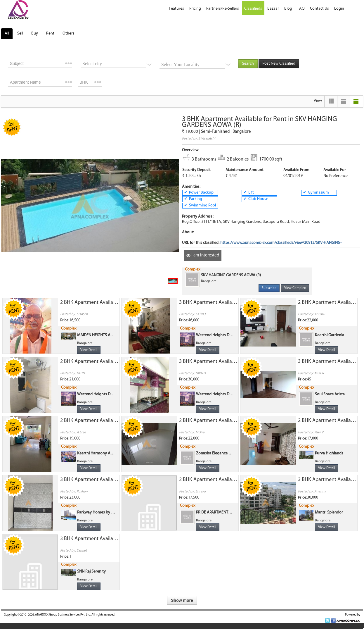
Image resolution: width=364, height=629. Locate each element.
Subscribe (269, 288)
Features (176, 9)
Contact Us (319, 9)
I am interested (203, 255)
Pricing (195, 9)
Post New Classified (279, 64)
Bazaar (273, 9)
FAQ (301, 9)
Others (69, 33)
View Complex (295, 288)
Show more (182, 600)
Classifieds (253, 9)
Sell (20, 33)
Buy (35, 33)
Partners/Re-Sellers (223, 9)
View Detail (89, 350)
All (7, 33)
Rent (50, 33)
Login (339, 9)
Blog (288, 9)
